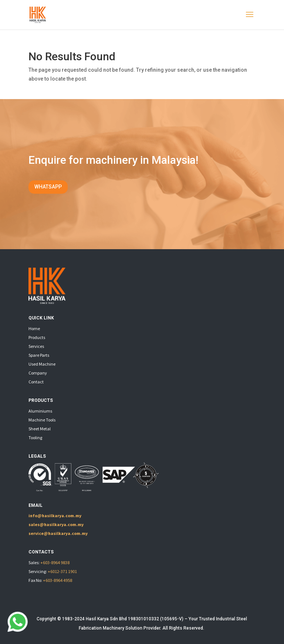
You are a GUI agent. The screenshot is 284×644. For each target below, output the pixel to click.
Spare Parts (39, 355)
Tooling (35, 438)
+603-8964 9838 (55, 562)
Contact (36, 382)
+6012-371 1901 (62, 571)
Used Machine (42, 364)
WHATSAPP (48, 187)
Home (34, 328)
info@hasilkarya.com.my (55, 516)
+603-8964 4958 (58, 580)
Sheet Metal (40, 429)
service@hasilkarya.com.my (58, 533)
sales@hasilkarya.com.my (56, 524)
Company (38, 373)
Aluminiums (40, 411)
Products (37, 337)
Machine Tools (42, 420)
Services (36, 346)
